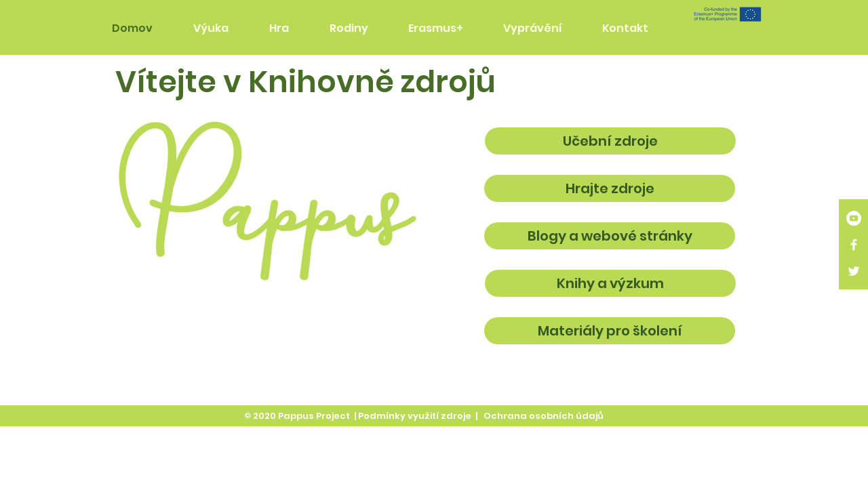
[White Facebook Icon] (854, 245)
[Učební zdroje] (610, 141)
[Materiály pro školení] (610, 331)
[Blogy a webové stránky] (610, 236)
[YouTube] (854, 218)
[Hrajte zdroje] (610, 188)
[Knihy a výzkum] (610, 283)
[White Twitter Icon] (854, 271)
